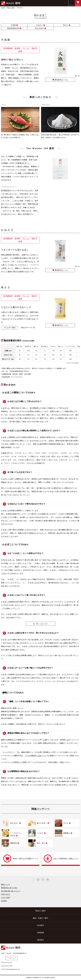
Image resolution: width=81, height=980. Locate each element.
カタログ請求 (5, 898)
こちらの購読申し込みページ (36, 756)
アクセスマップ (11, 958)
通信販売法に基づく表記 (9, 888)
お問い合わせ (5, 894)
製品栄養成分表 (13, 28)
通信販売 (78, 3)
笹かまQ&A (39, 28)
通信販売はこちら (60, 80)
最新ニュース (5, 885)
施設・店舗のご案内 (40, 918)
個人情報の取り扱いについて (11, 891)
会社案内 (40, 925)
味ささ (66, 25)
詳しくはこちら (42, 624)
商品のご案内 (11, 8)
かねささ (39, 25)
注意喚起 (4, 901)
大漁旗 (13, 25)
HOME (3, 8)
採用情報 (40, 933)
